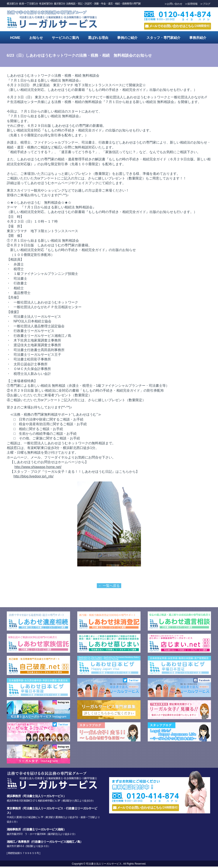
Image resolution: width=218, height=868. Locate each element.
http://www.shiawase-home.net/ (38, 467)
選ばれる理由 (98, 38)
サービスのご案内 (65, 38)
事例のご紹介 (127, 38)
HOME (15, 38)
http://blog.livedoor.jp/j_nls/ (34, 476)
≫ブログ (205, 4)
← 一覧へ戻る (109, 586)
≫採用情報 (191, 4)
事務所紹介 (198, 38)
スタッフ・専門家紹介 (163, 38)
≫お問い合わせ (173, 4)
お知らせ (36, 38)
